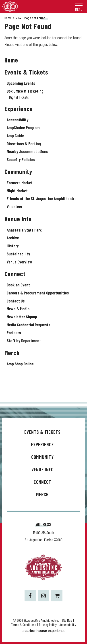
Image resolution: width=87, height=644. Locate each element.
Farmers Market (20, 182)
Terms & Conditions (24, 624)
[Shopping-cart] (57, 596)
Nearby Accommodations (27, 151)
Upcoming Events (21, 83)
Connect (15, 274)
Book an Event (18, 285)
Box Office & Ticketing (25, 91)
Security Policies (21, 159)
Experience (19, 109)
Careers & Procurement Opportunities (38, 293)
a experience (44, 631)
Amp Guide (15, 135)
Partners (14, 332)
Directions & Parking (24, 143)
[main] (43, 208)
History (13, 246)
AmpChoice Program (23, 127)
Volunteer (14, 206)
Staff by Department (24, 340)
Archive (13, 238)
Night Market (17, 191)
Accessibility (18, 120)
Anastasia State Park (24, 230)
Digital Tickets (19, 97)
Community (18, 172)
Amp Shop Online (20, 364)
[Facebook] (30, 596)
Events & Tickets (26, 72)
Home (8, 18)
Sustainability (18, 254)
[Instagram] (43, 596)
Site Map (67, 620)
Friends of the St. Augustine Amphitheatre (42, 198)
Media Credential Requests (29, 325)
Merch (12, 353)
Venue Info (18, 219)
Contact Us (16, 301)
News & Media (18, 309)
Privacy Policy (48, 624)
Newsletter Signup (22, 317)
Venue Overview (19, 262)
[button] (79, 7)
